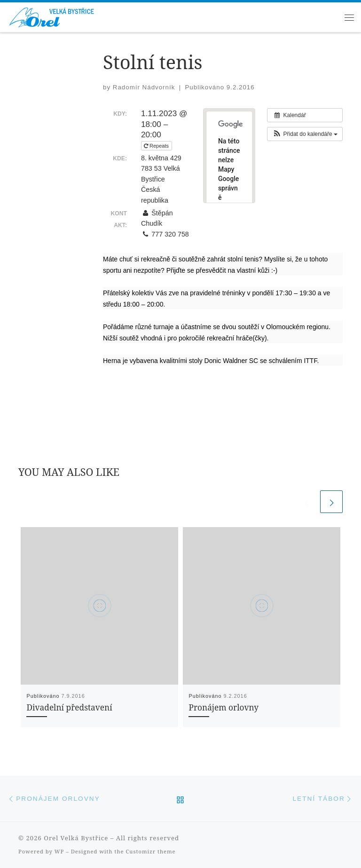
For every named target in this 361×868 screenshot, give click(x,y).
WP (59, 851)
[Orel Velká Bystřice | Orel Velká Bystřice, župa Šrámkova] (52, 16)
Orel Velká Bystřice (76, 838)
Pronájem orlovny (224, 707)
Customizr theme (151, 851)
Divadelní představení (69, 707)
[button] (305, 134)
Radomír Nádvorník (144, 87)
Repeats (157, 146)
